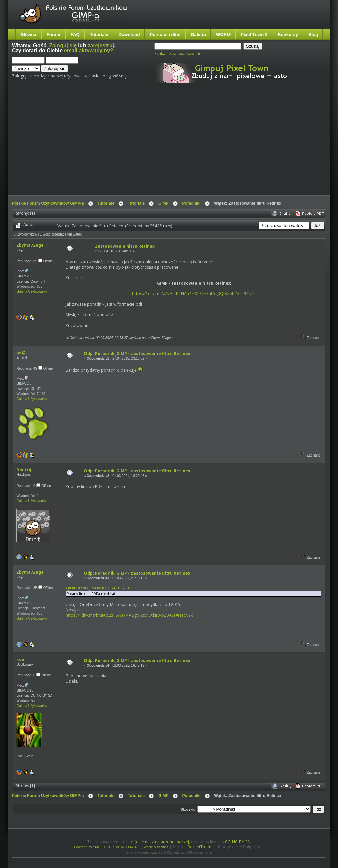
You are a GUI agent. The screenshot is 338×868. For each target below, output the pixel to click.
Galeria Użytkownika (32, 292)
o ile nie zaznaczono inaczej (162, 842)
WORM (223, 34)
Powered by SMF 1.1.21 (92, 847)
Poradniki (191, 203)
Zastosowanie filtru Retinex (125, 246)
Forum (54, 34)
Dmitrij (24, 470)
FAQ (75, 34)
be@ (21, 352)
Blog (313, 34)
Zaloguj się (63, 46)
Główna (28, 34)
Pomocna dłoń (165, 34)
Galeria (198, 34)
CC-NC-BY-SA (238, 842)
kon (20, 659)
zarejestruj (101, 46)
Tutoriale (99, 34)
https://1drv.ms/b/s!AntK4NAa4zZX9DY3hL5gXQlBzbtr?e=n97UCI (194, 294)
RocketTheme (201, 847)
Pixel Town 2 (254, 34)
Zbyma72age (30, 245)
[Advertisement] (136, 145)
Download (129, 34)
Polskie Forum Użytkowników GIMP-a (48, 203)
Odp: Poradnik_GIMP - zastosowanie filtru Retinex (137, 353)
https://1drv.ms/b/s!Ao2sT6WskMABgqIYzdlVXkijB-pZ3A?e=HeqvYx (129, 615)
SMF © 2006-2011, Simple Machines (141, 847)
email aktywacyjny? (89, 51)
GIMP (163, 203)
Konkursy (288, 34)
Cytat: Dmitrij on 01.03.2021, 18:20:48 (99, 588)
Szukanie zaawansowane (178, 54)
